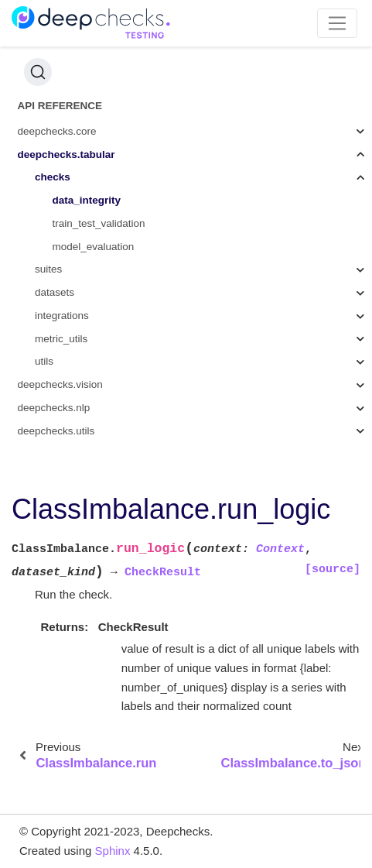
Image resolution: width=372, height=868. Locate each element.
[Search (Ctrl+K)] (38, 72)
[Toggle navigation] (338, 23)
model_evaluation (94, 247)
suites (48, 269)
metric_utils (61, 339)
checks (53, 177)
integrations (62, 316)
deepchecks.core (57, 131)
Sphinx (113, 851)
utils (44, 361)
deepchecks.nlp (54, 408)
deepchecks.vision (60, 384)
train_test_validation (99, 223)
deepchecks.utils (56, 431)
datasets (55, 292)
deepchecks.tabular (67, 154)
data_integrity (87, 200)
